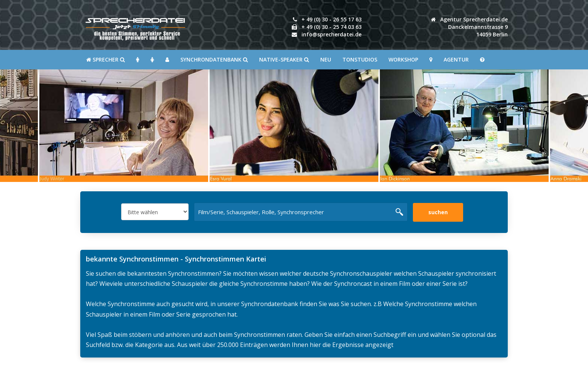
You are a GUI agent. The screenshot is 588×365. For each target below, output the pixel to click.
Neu (326, 59)
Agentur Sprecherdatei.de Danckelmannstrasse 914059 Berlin (469, 27)
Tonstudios (360, 59)
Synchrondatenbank (214, 59)
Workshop (403, 59)
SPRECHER (106, 59)
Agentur (456, 59)
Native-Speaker (284, 59)
